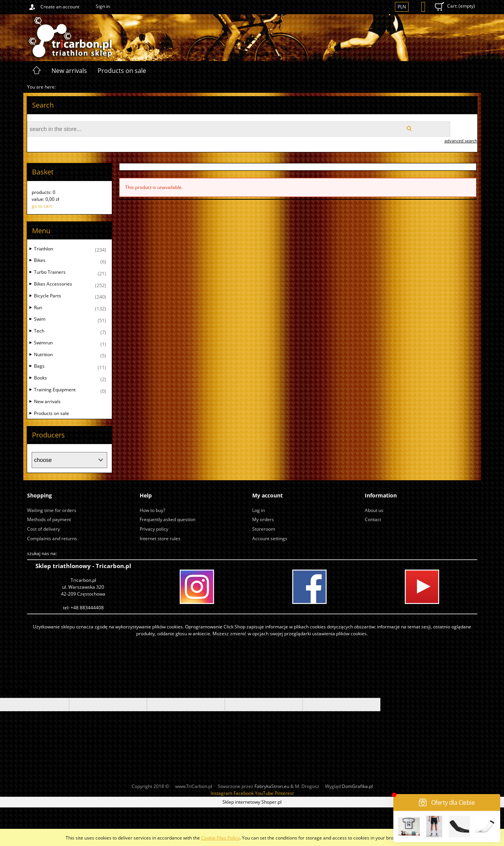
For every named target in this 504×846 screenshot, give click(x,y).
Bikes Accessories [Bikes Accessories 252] (53, 284)
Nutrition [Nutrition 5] (43, 354)
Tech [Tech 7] (39, 331)
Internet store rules (160, 538)
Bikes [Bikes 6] (40, 260)
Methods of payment (49, 519)
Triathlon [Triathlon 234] (43, 249)
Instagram (221, 793)
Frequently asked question (167, 519)
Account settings (270, 538)
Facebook (244, 793)
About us (374, 510)
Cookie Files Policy (220, 838)
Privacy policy (154, 529)
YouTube (264, 793)
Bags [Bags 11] (39, 366)
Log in (258, 510)
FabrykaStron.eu (272, 786)
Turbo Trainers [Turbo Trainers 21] (50, 272)
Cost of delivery (43, 529)
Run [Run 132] (38, 308)
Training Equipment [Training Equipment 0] (55, 390)
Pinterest (284, 793)
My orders (263, 519)
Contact (373, 519)
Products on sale (52, 413)
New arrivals (47, 401)
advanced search (461, 141)
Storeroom (264, 529)
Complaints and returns (52, 538)
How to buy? (152, 510)
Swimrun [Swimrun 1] (43, 343)
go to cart (42, 206)
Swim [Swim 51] (40, 319)
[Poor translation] (19, 693)
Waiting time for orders (52, 510)
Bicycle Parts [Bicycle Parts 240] (48, 296)
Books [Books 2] (40, 378)
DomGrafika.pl (357, 786)
